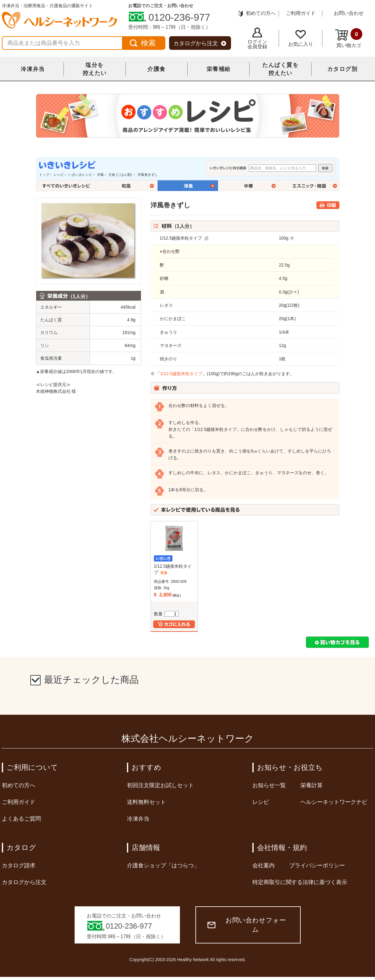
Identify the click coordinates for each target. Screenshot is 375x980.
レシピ (59, 175)
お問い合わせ (349, 13)
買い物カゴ (349, 38)
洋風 (100, 175)
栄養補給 (219, 69)
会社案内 (264, 865)
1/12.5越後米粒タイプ (181, 238)
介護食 (157, 69)
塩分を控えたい (95, 69)
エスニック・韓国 (309, 186)
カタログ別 (342, 69)
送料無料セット (146, 802)
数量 (166, 614)
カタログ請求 (19, 865)
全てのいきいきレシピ (66, 186)
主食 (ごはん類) (121, 175)
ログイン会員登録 (257, 38)
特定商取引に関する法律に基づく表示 (300, 882)
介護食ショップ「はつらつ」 (163, 865)
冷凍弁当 (33, 69)
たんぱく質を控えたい (280, 69)
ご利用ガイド (301, 13)
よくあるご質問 (21, 819)
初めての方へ (257, 13)
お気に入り (301, 38)
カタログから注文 (200, 43)
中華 (249, 186)
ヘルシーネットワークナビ (334, 802)
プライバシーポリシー (317, 865)
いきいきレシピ (80, 175)
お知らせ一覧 (269, 785)
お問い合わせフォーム (247, 925)
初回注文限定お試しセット (160, 785)
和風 (127, 186)
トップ (44, 175)
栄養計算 (312, 785)
